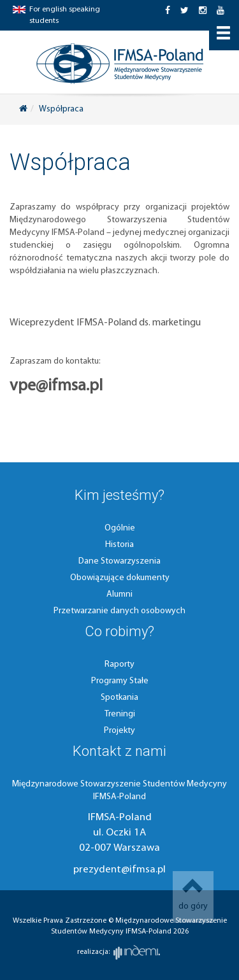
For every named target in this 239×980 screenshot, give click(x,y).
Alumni (119, 594)
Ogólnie (120, 528)
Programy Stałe (120, 681)
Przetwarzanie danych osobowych (119, 611)
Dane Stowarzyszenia (119, 561)
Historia (119, 545)
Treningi (120, 714)
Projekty (119, 731)
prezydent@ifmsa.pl (119, 870)
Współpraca (61, 109)
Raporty (119, 664)
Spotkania (119, 698)
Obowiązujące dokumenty (120, 578)
